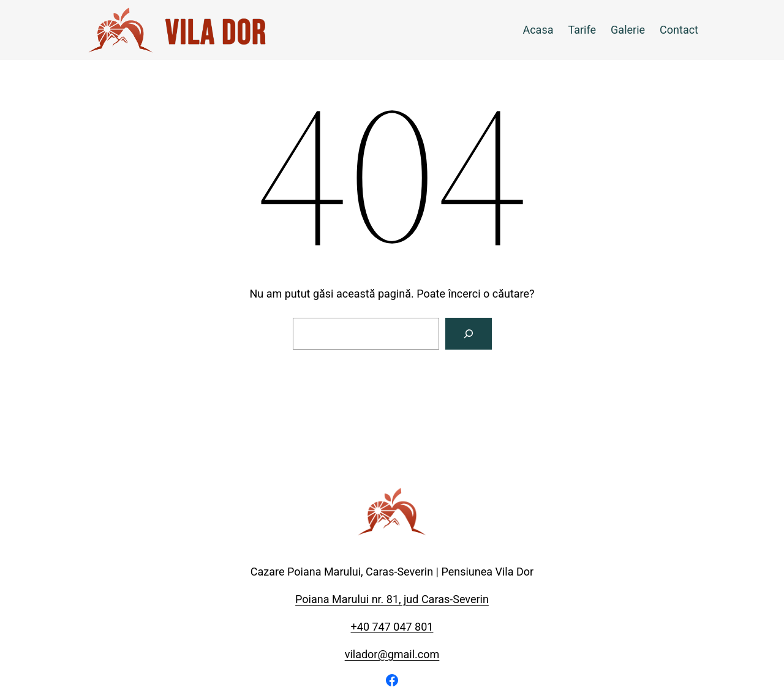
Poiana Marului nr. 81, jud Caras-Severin (392, 599)
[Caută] (469, 334)
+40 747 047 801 (392, 627)
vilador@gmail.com (392, 654)
